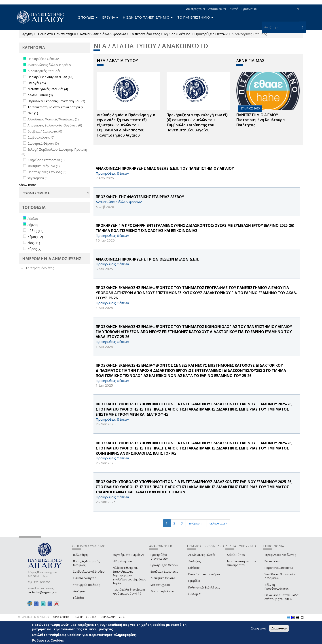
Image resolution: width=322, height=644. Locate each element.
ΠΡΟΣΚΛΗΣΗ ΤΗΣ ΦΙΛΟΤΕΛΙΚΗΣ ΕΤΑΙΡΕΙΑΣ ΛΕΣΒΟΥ (140, 197)
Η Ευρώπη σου (122, 561)
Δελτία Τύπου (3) (40, 95)
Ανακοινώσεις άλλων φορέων (103, 34)
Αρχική (28, 34)
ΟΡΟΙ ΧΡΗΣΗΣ (61, 617)
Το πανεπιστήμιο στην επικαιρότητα (241, 563)
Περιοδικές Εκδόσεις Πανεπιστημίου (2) (56, 101)
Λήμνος (170, 34)
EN (297, 9)
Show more (28, 185)
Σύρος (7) (34, 249)
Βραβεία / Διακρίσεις (164, 572)
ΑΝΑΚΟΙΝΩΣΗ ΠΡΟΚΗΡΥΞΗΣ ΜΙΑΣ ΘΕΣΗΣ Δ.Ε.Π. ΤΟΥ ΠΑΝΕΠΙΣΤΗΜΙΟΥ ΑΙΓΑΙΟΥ (165, 168)
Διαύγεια (79, 591)
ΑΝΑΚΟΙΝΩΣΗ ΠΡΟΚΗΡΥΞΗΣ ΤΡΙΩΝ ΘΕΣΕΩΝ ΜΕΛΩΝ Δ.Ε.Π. (147, 259)
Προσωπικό (249, 9)
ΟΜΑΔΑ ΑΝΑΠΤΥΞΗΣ (113, 617)
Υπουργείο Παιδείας (86, 585)
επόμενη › (196, 523)
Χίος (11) (34, 243)
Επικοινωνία (272, 561)
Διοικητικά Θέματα (163, 578)
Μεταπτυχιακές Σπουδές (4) (48, 89)
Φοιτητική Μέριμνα (163, 591)
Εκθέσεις (194, 568)
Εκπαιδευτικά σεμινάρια (204, 574)
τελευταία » (218, 523)
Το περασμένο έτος (145, 34)
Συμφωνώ (259, 628)
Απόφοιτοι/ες (217, 9)
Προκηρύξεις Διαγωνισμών (159, 557)
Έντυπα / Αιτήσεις (85, 578)
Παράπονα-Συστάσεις (279, 568)
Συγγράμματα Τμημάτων (128, 555)
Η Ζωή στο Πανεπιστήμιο (56, 34)
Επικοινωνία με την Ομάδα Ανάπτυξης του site (282, 597)
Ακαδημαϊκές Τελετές (202, 555)
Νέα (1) (33, 113)
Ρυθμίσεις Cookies (48, 640)
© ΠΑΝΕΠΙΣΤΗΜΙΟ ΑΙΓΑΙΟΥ (34, 617)
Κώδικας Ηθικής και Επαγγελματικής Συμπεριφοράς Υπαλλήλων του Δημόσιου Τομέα (130, 576)
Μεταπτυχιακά (160, 585)
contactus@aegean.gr (42, 592)
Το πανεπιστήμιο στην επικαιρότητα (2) (56, 107)
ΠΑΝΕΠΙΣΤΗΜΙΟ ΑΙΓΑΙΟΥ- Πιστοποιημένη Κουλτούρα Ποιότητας (261, 120)
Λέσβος (185, 34)
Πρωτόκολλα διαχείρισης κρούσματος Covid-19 (129, 592)
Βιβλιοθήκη (80, 555)
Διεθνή (234, 9)
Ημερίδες (194, 581)
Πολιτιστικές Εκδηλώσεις (204, 587)
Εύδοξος (79, 598)
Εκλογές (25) (37, 83)
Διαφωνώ (279, 628)
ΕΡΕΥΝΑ (110, 17)
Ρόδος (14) (35, 231)
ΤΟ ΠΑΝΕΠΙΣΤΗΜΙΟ (195, 17)
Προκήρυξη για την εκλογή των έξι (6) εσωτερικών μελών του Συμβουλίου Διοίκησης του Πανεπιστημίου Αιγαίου (197, 123)
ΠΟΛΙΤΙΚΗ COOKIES (85, 617)
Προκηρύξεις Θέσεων (211, 34)
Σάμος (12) (35, 237)
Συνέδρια (194, 594)
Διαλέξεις (194, 561)
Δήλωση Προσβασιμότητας (276, 587)
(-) (23, 268)
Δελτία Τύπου (236, 555)
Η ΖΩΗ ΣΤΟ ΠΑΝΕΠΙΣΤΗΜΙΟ (148, 17)
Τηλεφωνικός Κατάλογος (280, 555)
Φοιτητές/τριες (195, 9)
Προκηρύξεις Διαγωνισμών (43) (50, 77)
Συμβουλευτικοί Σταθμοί (89, 572)
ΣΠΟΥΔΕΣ (88, 17)
